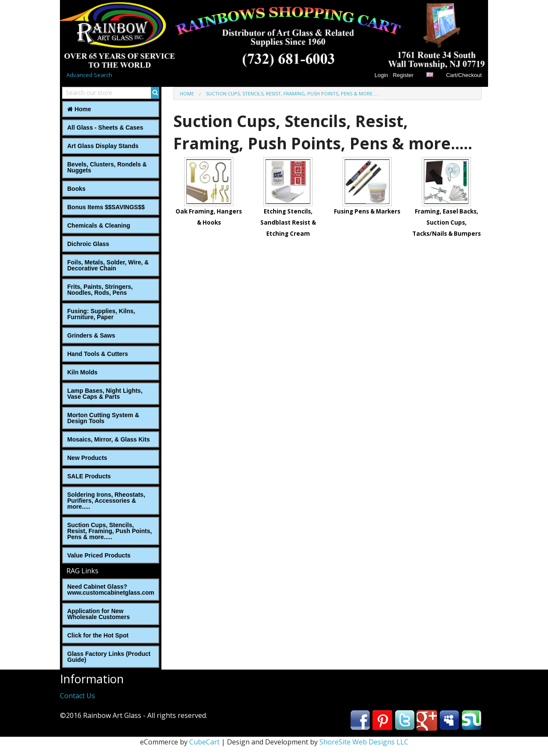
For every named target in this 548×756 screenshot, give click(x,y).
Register (403, 75)
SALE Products (89, 476)
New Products (87, 458)
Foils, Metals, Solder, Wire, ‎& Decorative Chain (108, 265)
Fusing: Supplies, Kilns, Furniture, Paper (101, 314)
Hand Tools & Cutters (98, 354)
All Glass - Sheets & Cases (105, 127)
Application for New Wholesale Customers (98, 614)
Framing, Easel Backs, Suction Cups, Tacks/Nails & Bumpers (447, 222)
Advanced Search (89, 75)
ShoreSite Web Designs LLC (364, 742)
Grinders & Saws (91, 335)
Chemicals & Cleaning (99, 225)
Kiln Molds (82, 372)
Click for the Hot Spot (98, 635)
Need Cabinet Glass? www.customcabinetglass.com (111, 590)
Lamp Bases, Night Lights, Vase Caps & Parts (105, 394)
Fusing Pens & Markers (367, 211)
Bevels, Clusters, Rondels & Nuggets (107, 167)
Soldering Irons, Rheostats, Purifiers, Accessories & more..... (106, 501)
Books (76, 189)
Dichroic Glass (88, 244)
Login (381, 75)
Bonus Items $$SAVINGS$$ (106, 207)
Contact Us (77, 696)
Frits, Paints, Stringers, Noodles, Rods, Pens (100, 290)
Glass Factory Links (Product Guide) (109, 657)
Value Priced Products (99, 555)
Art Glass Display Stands (103, 146)
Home (79, 109)
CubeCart (204, 742)
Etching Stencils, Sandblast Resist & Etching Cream (288, 222)
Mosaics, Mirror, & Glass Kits (109, 439)
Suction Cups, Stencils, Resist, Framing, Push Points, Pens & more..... (110, 531)
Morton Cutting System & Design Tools (103, 418)
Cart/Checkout (464, 75)
